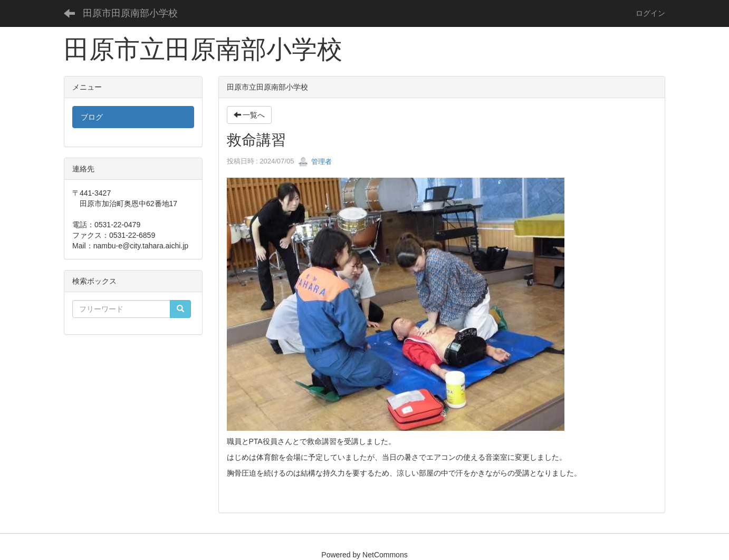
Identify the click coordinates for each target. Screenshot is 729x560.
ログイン (650, 13)
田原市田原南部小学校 (130, 13)
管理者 (315, 162)
